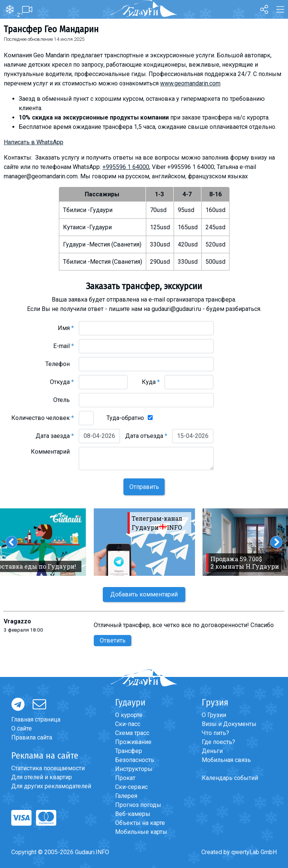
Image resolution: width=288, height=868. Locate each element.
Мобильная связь (226, 760)
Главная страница (36, 719)
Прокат (125, 778)
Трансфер (129, 751)
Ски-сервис (131, 787)
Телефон (60, 364)
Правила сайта (32, 737)
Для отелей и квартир (42, 777)
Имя (66, 328)
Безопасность (135, 760)
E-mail (64, 346)
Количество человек (43, 418)
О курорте (129, 715)
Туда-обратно (125, 418)
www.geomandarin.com (190, 83)
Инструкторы (134, 769)
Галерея (126, 796)
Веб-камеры (133, 814)
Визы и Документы (229, 724)
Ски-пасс (128, 724)
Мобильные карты (141, 832)
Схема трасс (132, 733)
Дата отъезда (146, 436)
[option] (144, 542)
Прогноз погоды (138, 805)
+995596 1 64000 (126, 167)
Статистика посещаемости (48, 768)
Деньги (212, 751)
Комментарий (52, 452)
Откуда (62, 382)
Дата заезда (55, 436)
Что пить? (215, 733)
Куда (151, 382)
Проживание (133, 742)
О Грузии (214, 715)
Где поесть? (218, 742)
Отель (64, 400)
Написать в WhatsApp (34, 142)
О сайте (22, 728)
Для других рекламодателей (51, 786)
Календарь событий (230, 778)
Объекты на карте (140, 823)
